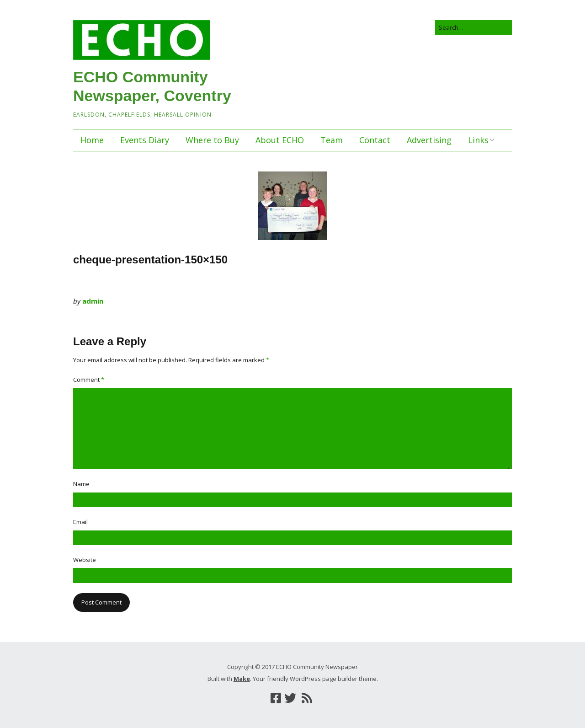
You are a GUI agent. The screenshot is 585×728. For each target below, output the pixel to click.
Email (80, 522)
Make (242, 679)
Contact (375, 140)
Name (81, 484)
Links (478, 140)
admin (93, 301)
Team (332, 140)
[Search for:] (473, 28)
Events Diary (145, 140)
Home (92, 140)
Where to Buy (212, 140)
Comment (89, 380)
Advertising (429, 140)
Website (85, 560)
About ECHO (280, 140)
